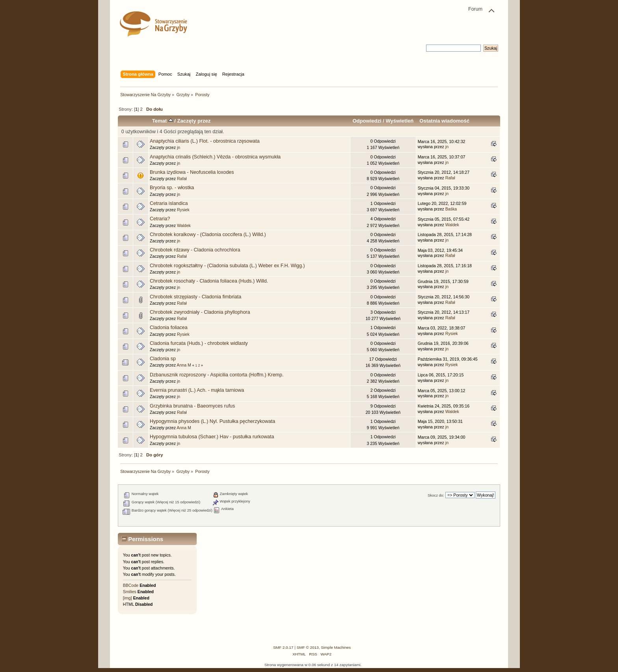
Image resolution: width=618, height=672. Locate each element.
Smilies (130, 592)
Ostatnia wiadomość (444, 121)
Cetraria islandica (169, 203)
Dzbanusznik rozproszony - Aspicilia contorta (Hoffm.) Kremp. (217, 375)
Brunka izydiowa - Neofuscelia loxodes (192, 172)
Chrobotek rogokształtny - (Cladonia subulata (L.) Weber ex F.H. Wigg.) (227, 266)
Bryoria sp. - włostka (172, 188)
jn (179, 147)
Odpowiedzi (367, 121)
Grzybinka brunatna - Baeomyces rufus (192, 406)
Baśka (451, 209)
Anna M (184, 365)
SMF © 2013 (308, 647)
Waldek (184, 225)
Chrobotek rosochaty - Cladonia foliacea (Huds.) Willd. (209, 281)
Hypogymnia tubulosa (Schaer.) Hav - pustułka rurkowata (212, 437)
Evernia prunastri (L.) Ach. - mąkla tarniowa (197, 390)
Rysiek (183, 210)
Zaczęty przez (194, 121)
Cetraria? (160, 219)
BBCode (131, 585)
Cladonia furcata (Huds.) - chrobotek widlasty (199, 343)
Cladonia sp (163, 359)
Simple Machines (336, 647)
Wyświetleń (399, 121)
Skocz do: (436, 495)
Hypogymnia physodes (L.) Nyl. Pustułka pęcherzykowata (212, 421)
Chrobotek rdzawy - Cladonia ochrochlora (195, 250)
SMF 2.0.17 (283, 647)
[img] (128, 598)
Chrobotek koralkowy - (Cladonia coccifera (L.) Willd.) (208, 235)
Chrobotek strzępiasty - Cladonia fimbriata (195, 297)
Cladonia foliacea (169, 328)
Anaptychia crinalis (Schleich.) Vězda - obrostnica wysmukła (215, 157)
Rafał (182, 179)
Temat (163, 121)
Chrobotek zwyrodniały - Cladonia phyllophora (200, 312)
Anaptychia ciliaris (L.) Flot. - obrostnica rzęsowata (205, 141)
